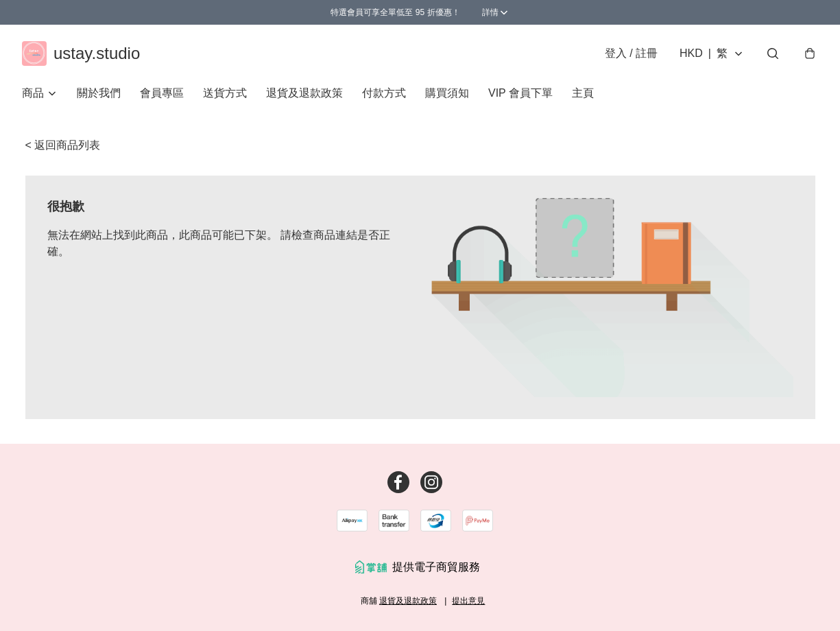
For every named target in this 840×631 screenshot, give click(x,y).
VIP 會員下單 (520, 93)
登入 (631, 53)
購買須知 (447, 93)
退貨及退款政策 (304, 93)
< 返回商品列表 (63, 145)
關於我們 (99, 93)
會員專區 (162, 93)
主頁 (583, 93)
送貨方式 (225, 93)
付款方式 (384, 93)
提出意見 (468, 601)
